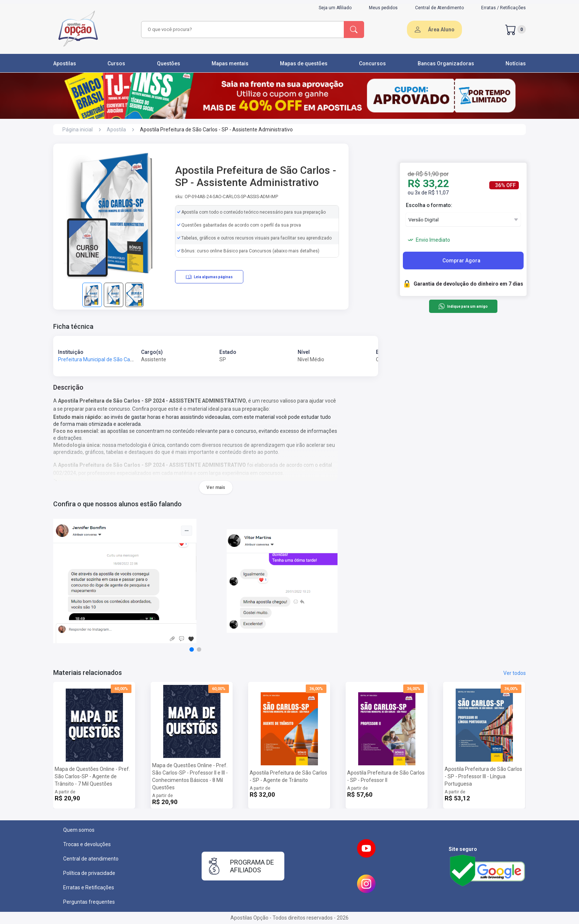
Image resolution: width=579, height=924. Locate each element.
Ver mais (216, 487)
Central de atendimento (91, 859)
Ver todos (515, 673)
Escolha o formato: (429, 205)
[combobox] (241, 30)
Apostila (116, 130)
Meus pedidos (383, 8)
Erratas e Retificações (89, 887)
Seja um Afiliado (335, 8)
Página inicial (78, 130)
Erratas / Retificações (503, 8)
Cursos (116, 63)
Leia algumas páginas (209, 277)
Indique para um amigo (463, 306)
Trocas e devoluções (87, 844)
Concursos (372, 63)
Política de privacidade (89, 873)
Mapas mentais (230, 63)
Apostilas (65, 63)
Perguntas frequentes (89, 902)
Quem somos (79, 830)
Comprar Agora (461, 261)
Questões (169, 63)
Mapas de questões (304, 63)
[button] (192, 649)
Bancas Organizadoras (446, 63)
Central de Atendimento (439, 8)
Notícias (516, 63)
